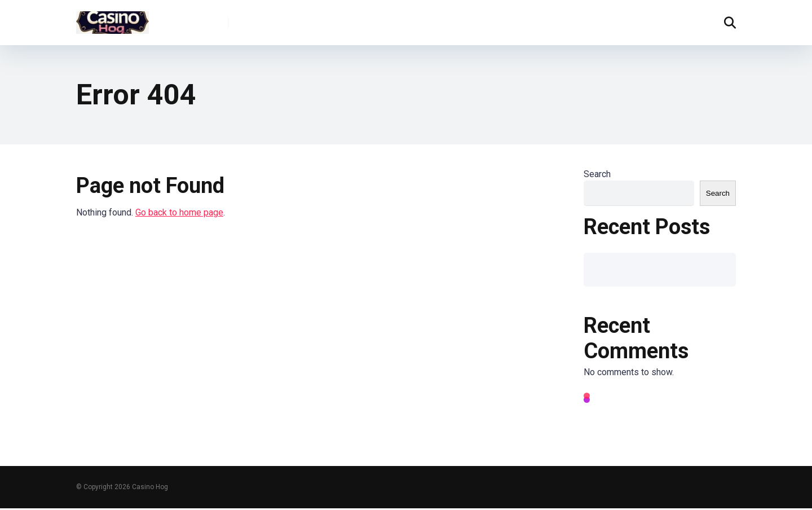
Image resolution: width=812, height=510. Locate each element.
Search (597, 174)
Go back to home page (179, 212)
